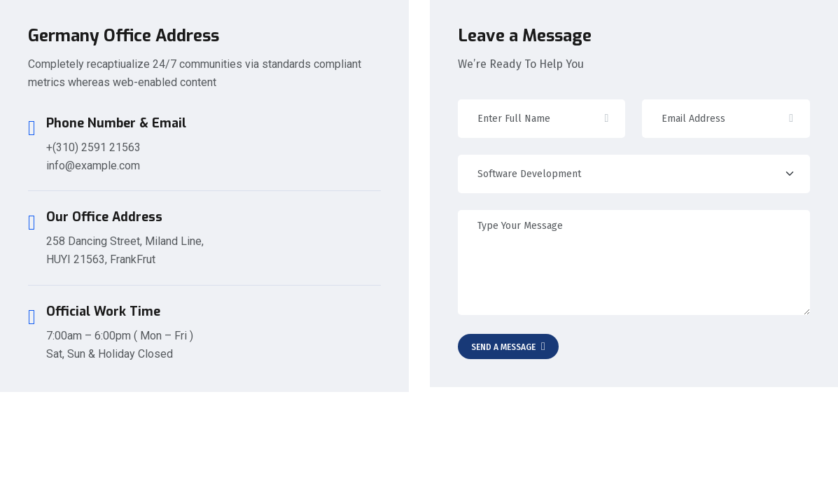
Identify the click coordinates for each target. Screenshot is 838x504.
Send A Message (508, 346)
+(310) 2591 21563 (93, 147)
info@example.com (93, 166)
